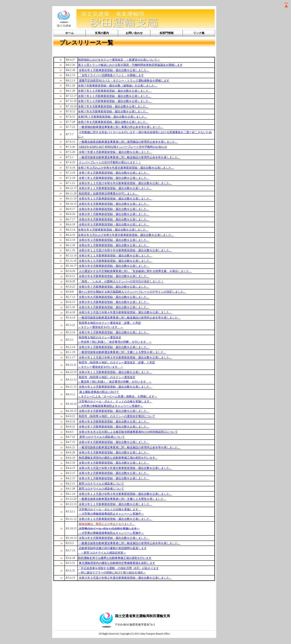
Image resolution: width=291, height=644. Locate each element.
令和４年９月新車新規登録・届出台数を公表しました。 (114, 411)
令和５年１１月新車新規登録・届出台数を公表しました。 (116, 255)
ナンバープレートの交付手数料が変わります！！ (110, 162)
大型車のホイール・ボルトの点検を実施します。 (110, 509)
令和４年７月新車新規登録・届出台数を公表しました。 (114, 427)
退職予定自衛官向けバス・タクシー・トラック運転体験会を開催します (124, 80)
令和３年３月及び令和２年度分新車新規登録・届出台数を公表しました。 (125, 578)
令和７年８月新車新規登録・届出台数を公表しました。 (113, 111)
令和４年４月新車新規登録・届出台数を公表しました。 (114, 463)
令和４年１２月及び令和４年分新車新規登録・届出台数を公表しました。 (125, 357)
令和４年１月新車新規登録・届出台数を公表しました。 (114, 478)
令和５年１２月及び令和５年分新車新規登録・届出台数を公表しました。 (125, 250)
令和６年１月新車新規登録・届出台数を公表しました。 (114, 245)
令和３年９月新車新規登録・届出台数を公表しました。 (114, 538)
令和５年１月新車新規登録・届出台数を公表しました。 (114, 347)
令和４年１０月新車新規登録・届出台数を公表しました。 (116, 387)
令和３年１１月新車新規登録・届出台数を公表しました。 (116, 504)
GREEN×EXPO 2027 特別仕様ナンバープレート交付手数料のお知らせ (123, 147)
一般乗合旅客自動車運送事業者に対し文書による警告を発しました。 (123, 499)
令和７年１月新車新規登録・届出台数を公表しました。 (114, 178)
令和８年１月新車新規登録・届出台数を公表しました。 (114, 70)
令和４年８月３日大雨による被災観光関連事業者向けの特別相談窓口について (128, 432)
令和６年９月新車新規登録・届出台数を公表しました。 (114, 204)
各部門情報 (167, 33)
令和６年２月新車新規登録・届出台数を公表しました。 (114, 240)
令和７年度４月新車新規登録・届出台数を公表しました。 (116, 152)
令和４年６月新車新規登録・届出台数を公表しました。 (114, 442)
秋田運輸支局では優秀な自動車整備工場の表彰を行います (115, 558)
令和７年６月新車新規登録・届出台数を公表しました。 (113, 122)
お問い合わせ (134, 33)
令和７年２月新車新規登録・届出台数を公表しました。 (114, 173)
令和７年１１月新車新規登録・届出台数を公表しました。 (115, 96)
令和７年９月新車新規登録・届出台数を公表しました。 (113, 106)
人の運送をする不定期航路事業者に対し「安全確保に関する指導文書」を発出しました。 (135, 271)
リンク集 (199, 33)
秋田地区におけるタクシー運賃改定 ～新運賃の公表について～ (119, 60)
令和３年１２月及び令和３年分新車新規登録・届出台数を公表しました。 (125, 494)
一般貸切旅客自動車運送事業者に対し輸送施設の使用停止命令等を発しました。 (130, 157)
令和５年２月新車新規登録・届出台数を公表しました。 (114, 332)
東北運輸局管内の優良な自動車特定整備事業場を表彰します (117, 563)
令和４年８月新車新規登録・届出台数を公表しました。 (114, 421)
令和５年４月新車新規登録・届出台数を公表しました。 (114, 307)
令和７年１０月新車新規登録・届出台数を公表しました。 (115, 101)
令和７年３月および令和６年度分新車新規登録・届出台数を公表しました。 (126, 168)
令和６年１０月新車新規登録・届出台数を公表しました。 (116, 198)
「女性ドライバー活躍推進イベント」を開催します (111, 75)
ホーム (70, 33)
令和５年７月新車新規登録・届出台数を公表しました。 (114, 287)
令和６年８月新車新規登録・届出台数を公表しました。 (114, 209)
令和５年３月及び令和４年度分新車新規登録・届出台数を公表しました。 (125, 312)
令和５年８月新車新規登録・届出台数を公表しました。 (114, 276)
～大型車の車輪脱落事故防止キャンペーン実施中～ (111, 514)
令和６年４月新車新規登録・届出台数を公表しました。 (113, 230)
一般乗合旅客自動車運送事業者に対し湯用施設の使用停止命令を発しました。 (128, 142)
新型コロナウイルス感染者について (102, 437)
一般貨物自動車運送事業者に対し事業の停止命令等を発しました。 (121, 127)
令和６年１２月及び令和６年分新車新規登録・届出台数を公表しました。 (125, 183)
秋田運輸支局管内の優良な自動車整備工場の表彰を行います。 (118, 458)
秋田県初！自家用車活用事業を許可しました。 (109, 193)
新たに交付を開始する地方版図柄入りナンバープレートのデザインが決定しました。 (133, 292)
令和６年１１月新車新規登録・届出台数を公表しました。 (116, 188)
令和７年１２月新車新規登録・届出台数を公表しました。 (115, 91)
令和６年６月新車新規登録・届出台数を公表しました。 (114, 219)
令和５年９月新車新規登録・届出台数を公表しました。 (114, 266)
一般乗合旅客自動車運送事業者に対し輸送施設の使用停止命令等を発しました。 (130, 543)
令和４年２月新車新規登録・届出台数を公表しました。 (114, 473)
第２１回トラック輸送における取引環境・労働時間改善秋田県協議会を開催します (130, 65)
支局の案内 (102, 33)
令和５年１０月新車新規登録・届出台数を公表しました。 (116, 261)
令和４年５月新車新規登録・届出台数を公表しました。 (114, 452)
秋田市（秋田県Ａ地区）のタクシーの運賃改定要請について (117, 416)
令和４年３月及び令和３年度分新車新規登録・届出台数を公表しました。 (125, 468)
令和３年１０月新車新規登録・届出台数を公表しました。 (116, 519)
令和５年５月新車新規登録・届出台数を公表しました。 (114, 302)
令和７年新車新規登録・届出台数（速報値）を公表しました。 (118, 86)
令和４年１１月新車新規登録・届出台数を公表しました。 (116, 372)
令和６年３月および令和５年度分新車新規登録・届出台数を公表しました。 (126, 235)
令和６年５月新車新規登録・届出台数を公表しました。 (114, 224)
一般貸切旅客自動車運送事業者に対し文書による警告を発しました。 (123, 352)
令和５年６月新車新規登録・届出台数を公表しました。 (114, 297)
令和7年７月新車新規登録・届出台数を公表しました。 (113, 117)
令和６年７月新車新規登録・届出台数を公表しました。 (114, 214)
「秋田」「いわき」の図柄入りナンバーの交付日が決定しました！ (121, 281)
